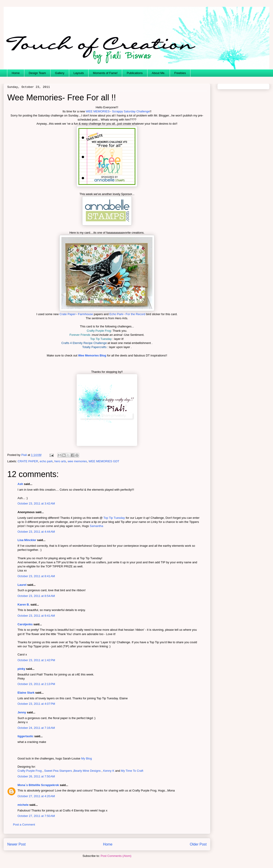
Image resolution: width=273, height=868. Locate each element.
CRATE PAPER (28, 461)
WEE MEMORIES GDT (104, 461)
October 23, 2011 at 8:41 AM (36, 576)
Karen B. (24, 605)
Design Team (37, 73)
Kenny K (109, 771)
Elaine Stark (26, 693)
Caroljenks (25, 624)
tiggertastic (25, 736)
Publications (135, 73)
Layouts (79, 73)
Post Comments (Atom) (116, 856)
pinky (21, 669)
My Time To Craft (132, 771)
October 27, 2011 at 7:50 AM (36, 816)
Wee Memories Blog (92, 355)
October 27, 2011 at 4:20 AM (36, 796)
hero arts (60, 461)
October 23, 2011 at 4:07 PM (36, 704)
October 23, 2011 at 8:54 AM (36, 596)
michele (23, 805)
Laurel (22, 585)
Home (16, 73)
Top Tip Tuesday (114, 518)
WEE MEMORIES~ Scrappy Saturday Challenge (118, 111)
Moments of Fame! (105, 73)
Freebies (180, 73)
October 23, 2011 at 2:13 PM (36, 684)
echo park (46, 461)
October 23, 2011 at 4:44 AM (36, 532)
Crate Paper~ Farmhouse (76, 314)
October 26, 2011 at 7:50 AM (36, 776)
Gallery (60, 73)
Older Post (198, 844)
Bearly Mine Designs (87, 771)
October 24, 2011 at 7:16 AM (36, 728)
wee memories (77, 461)
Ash (20, 484)
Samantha (96, 526)
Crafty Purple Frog (30, 771)
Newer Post (16, 844)
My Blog (87, 758)
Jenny (22, 712)
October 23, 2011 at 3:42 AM (36, 503)
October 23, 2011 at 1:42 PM (36, 660)
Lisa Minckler (27, 540)
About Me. (158, 73)
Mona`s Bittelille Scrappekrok (38, 785)
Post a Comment (24, 825)
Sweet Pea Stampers (58, 771)
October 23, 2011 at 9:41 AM (36, 616)
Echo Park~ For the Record (127, 314)
